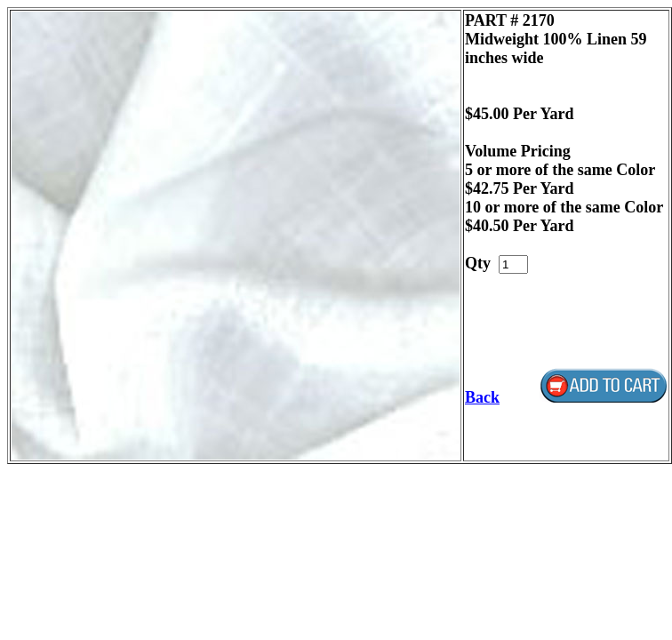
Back (482, 397)
